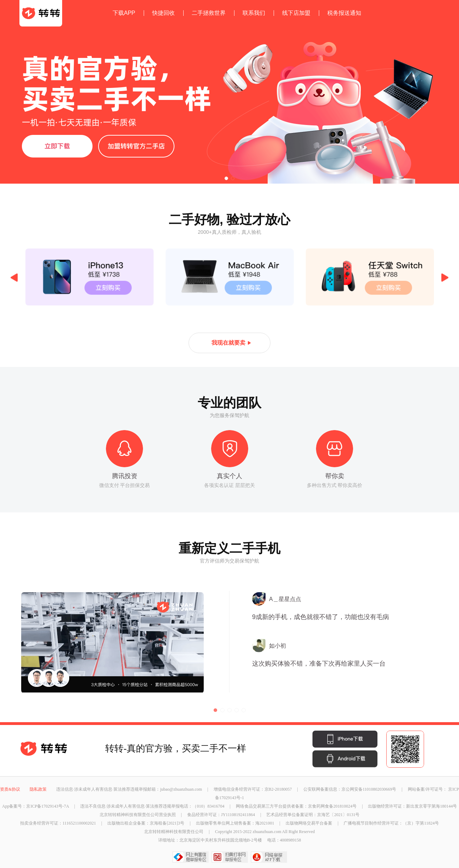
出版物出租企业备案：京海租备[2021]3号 (146, 823)
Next (445, 278)
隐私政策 (39, 789)
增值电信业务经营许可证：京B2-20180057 (253, 789)
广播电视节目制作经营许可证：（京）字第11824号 (391, 823)
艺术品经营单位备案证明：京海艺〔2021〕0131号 (313, 815)
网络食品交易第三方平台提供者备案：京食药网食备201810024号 (297, 806)
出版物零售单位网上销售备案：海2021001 (236, 823)
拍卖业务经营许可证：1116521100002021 (59, 823)
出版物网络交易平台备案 (309, 823)
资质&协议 (11, 789)
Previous (14, 278)
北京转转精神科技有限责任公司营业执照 (138, 815)
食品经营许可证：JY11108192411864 (222, 815)
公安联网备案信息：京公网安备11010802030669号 (350, 789)
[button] (226, 178)
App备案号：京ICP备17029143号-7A (36, 806)
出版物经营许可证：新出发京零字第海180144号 (412, 806)
